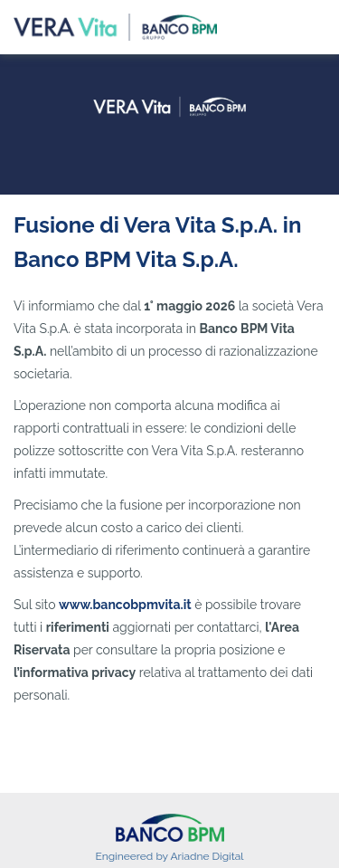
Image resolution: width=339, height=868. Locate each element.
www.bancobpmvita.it (125, 605)
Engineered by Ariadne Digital (169, 856)
